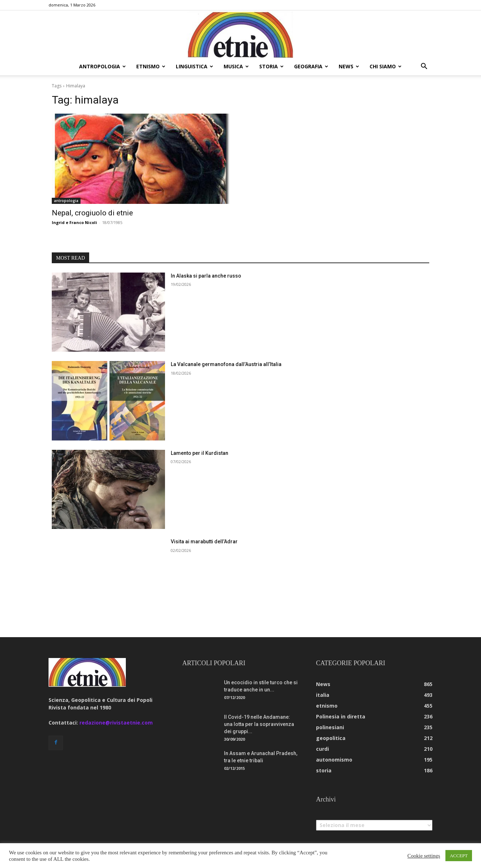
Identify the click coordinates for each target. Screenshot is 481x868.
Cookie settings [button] (424, 856)
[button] (424, 67)
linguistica (194, 66)
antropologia (102, 66)
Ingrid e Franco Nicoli (74, 222)
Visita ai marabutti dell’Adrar (204, 542)
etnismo (151, 66)
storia (271, 66)
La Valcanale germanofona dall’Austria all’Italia (226, 364)
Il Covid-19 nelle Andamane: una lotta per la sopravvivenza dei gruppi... (259, 724)
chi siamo (386, 66)
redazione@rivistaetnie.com (116, 723)
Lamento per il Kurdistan (200, 453)
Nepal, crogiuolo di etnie (92, 213)
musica (236, 66)
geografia (311, 66)
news (349, 66)
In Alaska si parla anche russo (206, 276)
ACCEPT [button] (459, 856)
